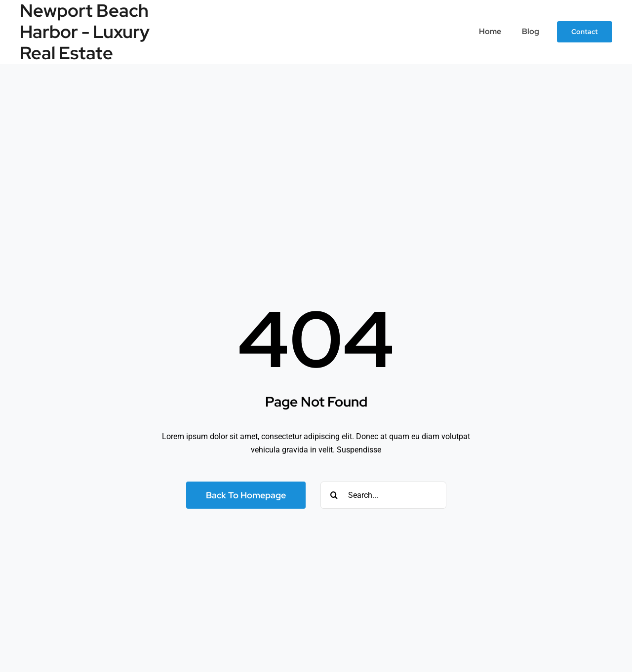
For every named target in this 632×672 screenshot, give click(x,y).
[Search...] (383, 495)
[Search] (334, 495)
